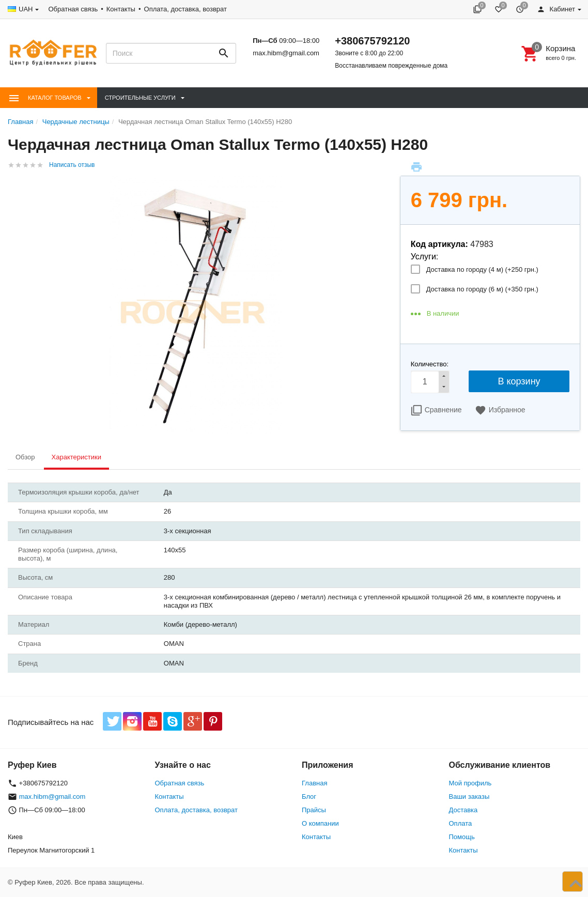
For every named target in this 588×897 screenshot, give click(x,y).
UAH (26, 9)
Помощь (462, 837)
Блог (309, 797)
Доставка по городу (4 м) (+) (482, 269)
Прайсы (314, 810)
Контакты (121, 9)
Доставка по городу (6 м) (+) (482, 289)
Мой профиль (470, 783)
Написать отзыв (72, 165)
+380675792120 (372, 41)
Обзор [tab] (25, 457)
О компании (320, 823)
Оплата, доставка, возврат (185, 9)
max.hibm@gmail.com (286, 53)
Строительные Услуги (140, 98)
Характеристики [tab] (76, 457)
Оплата (461, 823)
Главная (314, 783)
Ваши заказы (469, 797)
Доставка (463, 810)
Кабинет (556, 9)
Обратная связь (73, 9)
